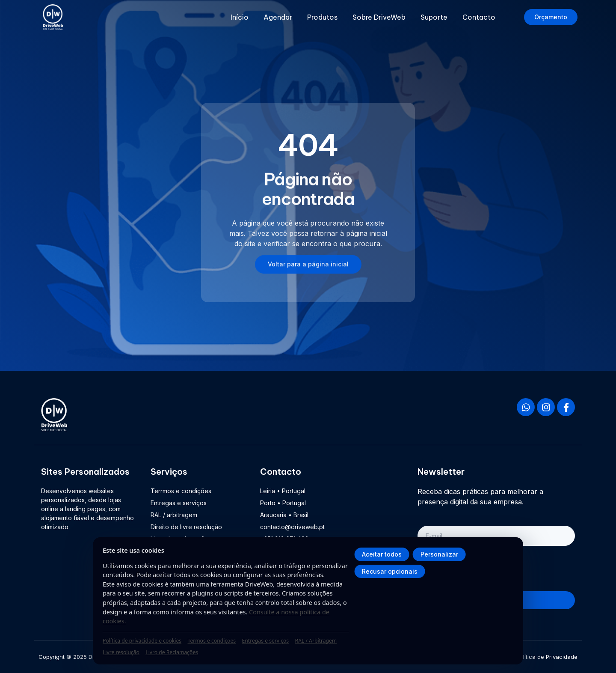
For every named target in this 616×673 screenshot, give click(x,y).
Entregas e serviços (266, 641)
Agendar (278, 17)
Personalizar (439, 554)
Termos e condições (212, 641)
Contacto (479, 17)
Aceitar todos (382, 554)
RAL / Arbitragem (316, 641)
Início (240, 17)
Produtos (322, 17)
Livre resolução (121, 652)
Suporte (434, 17)
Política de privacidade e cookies (142, 641)
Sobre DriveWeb (379, 17)
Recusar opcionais (390, 571)
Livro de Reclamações (172, 652)
